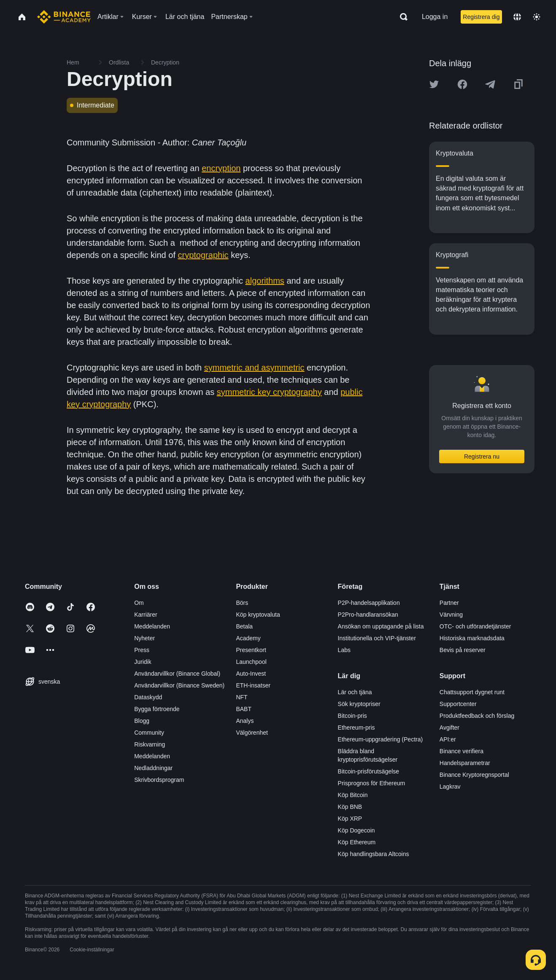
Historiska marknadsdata (472, 638)
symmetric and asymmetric (254, 368)
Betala (244, 626)
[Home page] (64, 17)
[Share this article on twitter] (434, 84)
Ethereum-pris (356, 728)
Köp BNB (350, 807)
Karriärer (146, 615)
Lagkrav (450, 787)
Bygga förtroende (157, 709)
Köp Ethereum (357, 842)
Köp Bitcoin (353, 795)
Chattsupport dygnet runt (472, 692)
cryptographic (203, 255)
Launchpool (251, 662)
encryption (221, 168)
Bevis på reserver (463, 650)
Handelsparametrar (465, 763)
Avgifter (449, 728)
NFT (242, 697)
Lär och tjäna (355, 692)
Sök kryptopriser (359, 704)
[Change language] (517, 17)
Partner (449, 603)
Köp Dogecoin (356, 830)
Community (149, 733)
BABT (244, 709)
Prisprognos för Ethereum (372, 783)
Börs (242, 603)
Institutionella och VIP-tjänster (377, 638)
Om (139, 603)
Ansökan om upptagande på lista (381, 626)
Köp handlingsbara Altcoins (374, 854)
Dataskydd (148, 697)
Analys (245, 721)
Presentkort (251, 650)
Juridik (143, 662)
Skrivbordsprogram (159, 780)
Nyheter (144, 638)
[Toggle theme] (537, 17)
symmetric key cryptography (269, 392)
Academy (248, 638)
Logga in (435, 17)
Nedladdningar (153, 768)
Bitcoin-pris (352, 716)
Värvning (451, 615)
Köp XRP (350, 819)
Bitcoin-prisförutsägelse (369, 771)
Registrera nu (482, 456)
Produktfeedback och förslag (477, 716)
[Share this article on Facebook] (462, 84)
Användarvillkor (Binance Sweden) (179, 685)
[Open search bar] (401, 17)
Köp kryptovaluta (258, 615)
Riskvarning (150, 744)
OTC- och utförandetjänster (475, 626)
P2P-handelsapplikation (369, 603)
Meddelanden (152, 626)
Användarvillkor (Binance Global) (177, 674)
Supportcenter (458, 704)
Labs (344, 650)
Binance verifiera (462, 751)
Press (142, 650)
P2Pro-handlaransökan (368, 615)
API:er (448, 739)
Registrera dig (481, 17)
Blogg (142, 721)
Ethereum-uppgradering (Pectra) (381, 739)
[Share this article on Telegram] (490, 84)
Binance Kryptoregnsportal (474, 775)
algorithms (265, 281)
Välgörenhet (252, 733)
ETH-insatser (253, 685)
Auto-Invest (251, 674)
